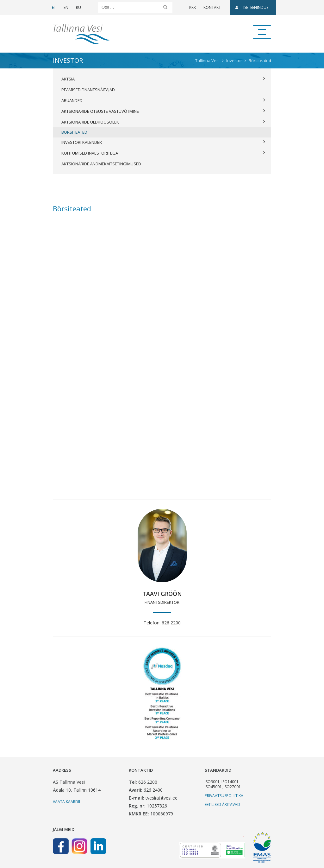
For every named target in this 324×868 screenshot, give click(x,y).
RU (78, 7)
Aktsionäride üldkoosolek (163, 122)
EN (66, 7)
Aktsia (163, 79)
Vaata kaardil (67, 802)
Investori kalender (163, 142)
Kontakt (212, 7)
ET (54, 7)
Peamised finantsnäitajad (88, 90)
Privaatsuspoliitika (224, 796)
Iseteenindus (252, 7)
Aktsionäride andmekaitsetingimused (101, 164)
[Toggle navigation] (262, 32)
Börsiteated (74, 132)
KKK (193, 7)
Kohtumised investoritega (163, 153)
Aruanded (163, 100)
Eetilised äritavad (222, 804)
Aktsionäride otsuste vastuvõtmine (163, 111)
